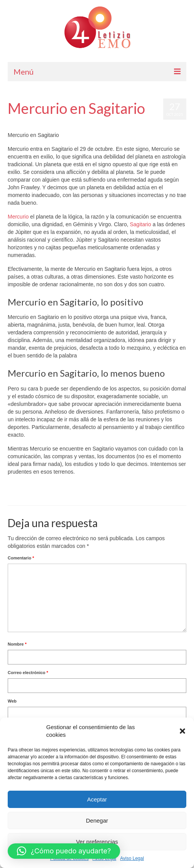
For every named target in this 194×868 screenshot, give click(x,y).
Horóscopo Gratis (97, 124)
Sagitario (140, 224)
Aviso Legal (132, 858)
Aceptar (97, 799)
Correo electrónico (28, 673)
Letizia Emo (30, 124)
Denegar (97, 820)
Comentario (21, 558)
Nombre (17, 644)
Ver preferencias (97, 842)
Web (12, 701)
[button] (182, 731)
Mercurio (18, 217)
